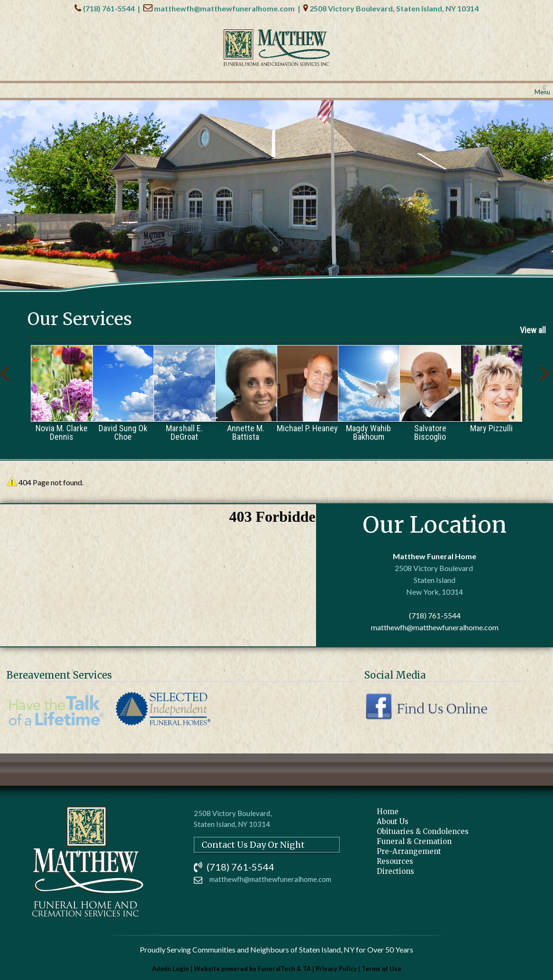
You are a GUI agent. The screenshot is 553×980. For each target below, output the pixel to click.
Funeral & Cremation (414, 841)
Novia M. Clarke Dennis (62, 432)
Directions (395, 871)
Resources (395, 861)
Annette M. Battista (246, 432)
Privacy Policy (336, 969)
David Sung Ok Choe (123, 432)
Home (388, 812)
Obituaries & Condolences (423, 831)
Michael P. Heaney (307, 428)
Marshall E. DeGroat (184, 432)
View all (533, 330)
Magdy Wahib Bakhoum (368, 432)
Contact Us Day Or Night (253, 845)
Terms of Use (381, 969)
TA (307, 969)
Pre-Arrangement (409, 851)
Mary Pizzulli (491, 428)
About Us (393, 821)
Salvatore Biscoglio (430, 432)
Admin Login (171, 969)
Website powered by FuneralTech (245, 969)
